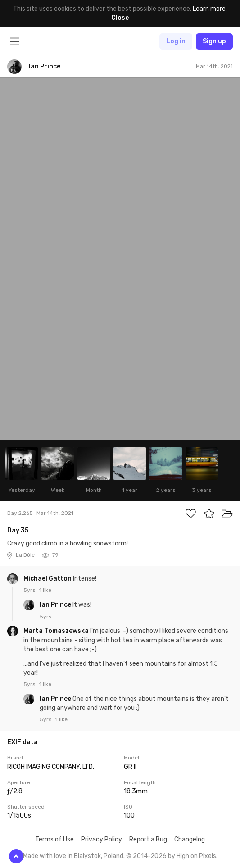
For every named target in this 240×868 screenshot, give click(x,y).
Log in (176, 41)
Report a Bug (148, 839)
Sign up (214, 41)
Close (120, 18)
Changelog (190, 839)
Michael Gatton (48, 579)
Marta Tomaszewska (57, 631)
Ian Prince (56, 605)
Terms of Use (54, 839)
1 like (45, 590)
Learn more (209, 9)
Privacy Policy (102, 839)
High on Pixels (196, 856)
